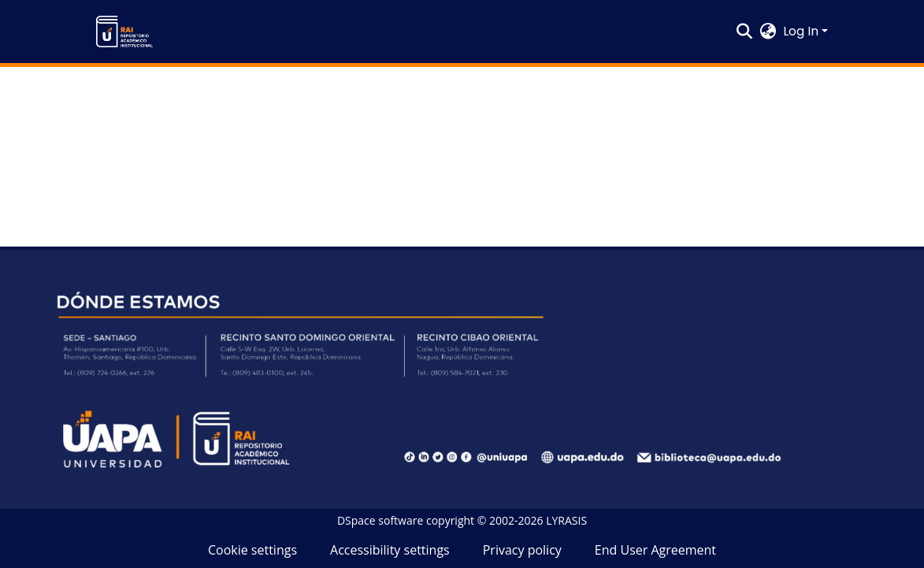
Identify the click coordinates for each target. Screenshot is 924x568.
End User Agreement (655, 550)
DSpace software (380, 520)
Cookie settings (252, 550)
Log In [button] (802, 31)
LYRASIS (566, 520)
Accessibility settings (390, 550)
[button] (124, 32)
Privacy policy (522, 550)
